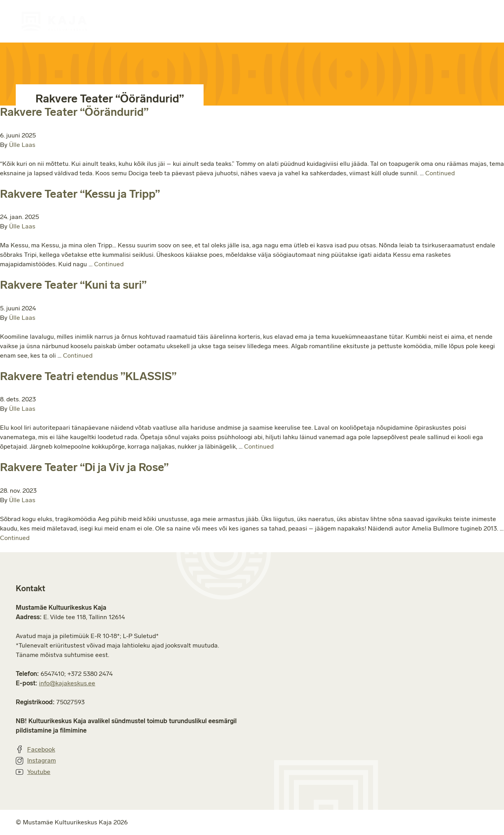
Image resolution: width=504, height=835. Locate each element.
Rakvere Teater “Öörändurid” (74, 112)
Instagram (36, 761)
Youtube (33, 772)
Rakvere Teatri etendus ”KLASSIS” (88, 376)
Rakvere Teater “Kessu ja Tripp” (80, 194)
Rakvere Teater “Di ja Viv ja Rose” (84, 467)
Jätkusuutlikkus (413, 21)
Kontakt (478, 21)
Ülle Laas (22, 145)
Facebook (35, 750)
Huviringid (229, 21)
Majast (350, 21)
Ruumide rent (292, 21)
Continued (440, 173)
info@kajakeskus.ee (67, 683)
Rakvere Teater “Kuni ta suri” (73, 285)
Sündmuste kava (160, 21)
